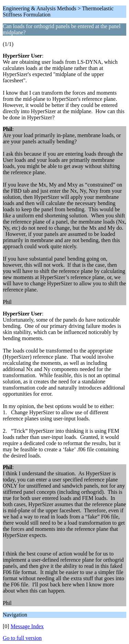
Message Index (27, 626)
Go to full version (22, 638)
